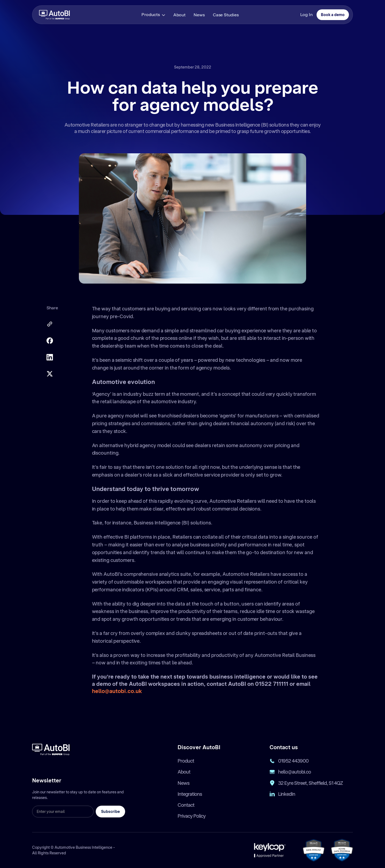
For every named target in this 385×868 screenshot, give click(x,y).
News (199, 15)
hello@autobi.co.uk (117, 691)
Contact (186, 805)
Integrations (190, 794)
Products (151, 15)
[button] (154, 15)
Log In (306, 15)
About (180, 15)
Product (186, 761)
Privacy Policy (192, 816)
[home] (54, 15)
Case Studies (226, 15)
